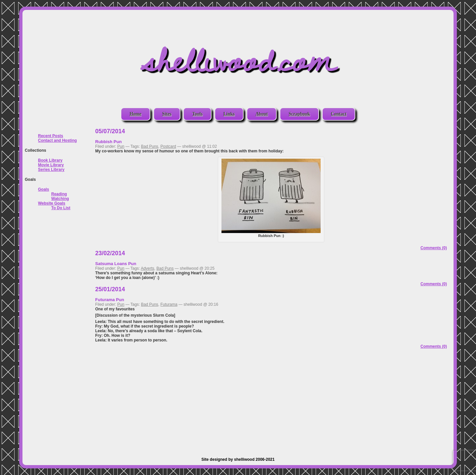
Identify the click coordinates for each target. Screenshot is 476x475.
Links (229, 114)
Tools (197, 114)
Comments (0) (434, 248)
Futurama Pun (110, 300)
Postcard (168, 146)
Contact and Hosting (57, 140)
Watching (60, 199)
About (262, 114)
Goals (43, 189)
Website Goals (52, 203)
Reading (59, 194)
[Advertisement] (271, 401)
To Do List (61, 208)
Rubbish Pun (108, 142)
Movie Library (51, 165)
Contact (339, 114)
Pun (121, 146)
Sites (167, 114)
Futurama (169, 304)
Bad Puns (150, 146)
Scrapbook (299, 114)
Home (136, 114)
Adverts (148, 268)
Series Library (51, 170)
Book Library (50, 160)
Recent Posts (51, 136)
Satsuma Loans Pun (116, 264)
